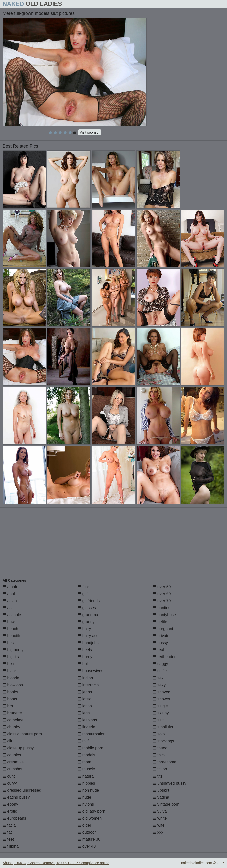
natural (86, 776)
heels (85, 650)
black (10, 671)
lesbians (87, 720)
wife (159, 825)
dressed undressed (22, 790)
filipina (11, 846)
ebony (10, 804)
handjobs (88, 643)
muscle (86, 769)
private (161, 636)
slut (158, 720)
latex (84, 699)
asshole (12, 615)
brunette (12, 713)
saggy (161, 664)
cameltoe (13, 720)
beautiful (12, 636)
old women (90, 818)
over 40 (87, 846)
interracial (89, 685)
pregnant (163, 629)
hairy (84, 629)
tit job (160, 769)
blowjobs (13, 685)
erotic (10, 811)
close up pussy (18, 748)
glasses (87, 608)
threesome (165, 762)
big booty (13, 650)
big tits (11, 657)
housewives (90, 671)
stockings (164, 741)
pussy (160, 643)
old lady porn (91, 811)
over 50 (162, 587)
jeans (85, 692)
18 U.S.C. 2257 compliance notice (83, 863)
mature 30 (89, 839)
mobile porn (90, 748)
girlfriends (89, 601)
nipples (86, 783)
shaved (162, 692)
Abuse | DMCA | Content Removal (29, 863)
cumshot (12, 769)
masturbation (91, 734)
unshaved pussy (170, 783)
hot (83, 664)
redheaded (165, 657)
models (86, 755)
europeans (14, 818)
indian (85, 678)
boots (10, 699)
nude (84, 797)
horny (85, 657)
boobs (10, 692)
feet (8, 839)
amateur (12, 587)
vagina (161, 797)
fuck (84, 587)
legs (84, 713)
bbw (9, 622)
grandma (88, 615)
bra (8, 706)
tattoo (160, 748)
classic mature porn (22, 734)
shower (162, 699)
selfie (160, 671)
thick (159, 755)
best (9, 643)
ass (8, 608)
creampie (13, 762)
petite (160, 622)
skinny (161, 713)
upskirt (161, 790)
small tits (163, 727)
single (160, 706)
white (160, 818)
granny (86, 622)
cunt (9, 776)
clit (7, 741)
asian (10, 601)
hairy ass (88, 636)
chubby (11, 727)
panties (162, 608)
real (159, 650)
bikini (9, 664)
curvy (10, 783)
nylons (86, 804)
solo (159, 734)
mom (84, 762)
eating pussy (16, 797)
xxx (158, 832)
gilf (82, 594)
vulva (160, 811)
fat (7, 832)
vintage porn (166, 804)
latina (85, 706)
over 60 (162, 594)
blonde (11, 678)
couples (12, 755)
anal (9, 594)
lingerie (86, 727)
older (84, 825)
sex (158, 678)
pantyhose (164, 615)
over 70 (162, 601)
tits (158, 776)
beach (10, 629)
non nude (88, 790)
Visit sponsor (90, 132)
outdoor (87, 832)
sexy (159, 685)
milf (83, 741)
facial (10, 825)
